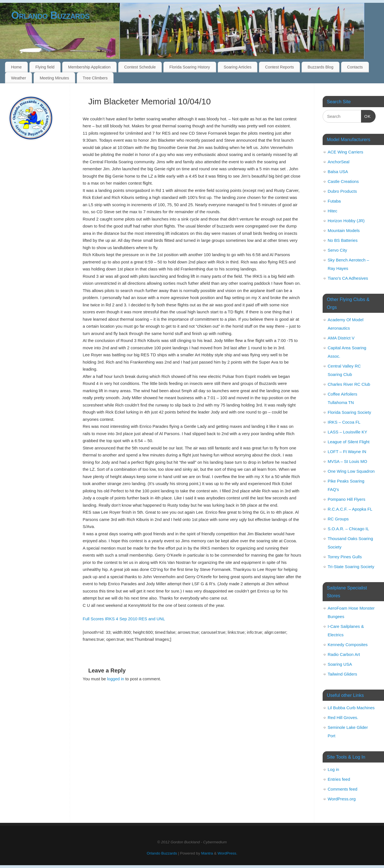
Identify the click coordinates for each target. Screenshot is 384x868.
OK (366, 116)
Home (16, 67)
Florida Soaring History (190, 67)
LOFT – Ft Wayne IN (347, 452)
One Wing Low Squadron (351, 471)
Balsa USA (338, 172)
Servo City (337, 250)
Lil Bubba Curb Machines (351, 708)
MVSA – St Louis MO (347, 461)
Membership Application (89, 67)
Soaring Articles (238, 67)
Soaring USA (340, 664)
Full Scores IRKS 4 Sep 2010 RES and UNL (124, 619)
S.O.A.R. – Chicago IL (348, 529)
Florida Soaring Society (349, 412)
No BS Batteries (343, 240)
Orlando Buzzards (50, 15)
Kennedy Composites (348, 645)
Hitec (332, 211)
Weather (18, 78)
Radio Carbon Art (344, 654)
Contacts (355, 67)
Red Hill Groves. (343, 717)
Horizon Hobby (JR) (346, 221)
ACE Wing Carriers (345, 152)
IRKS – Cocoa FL (344, 422)
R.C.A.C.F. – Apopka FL (350, 509)
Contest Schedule (140, 67)
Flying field (45, 67)
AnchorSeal (339, 162)
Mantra (207, 853)
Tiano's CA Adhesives (348, 278)
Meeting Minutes (55, 78)
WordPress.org (342, 799)
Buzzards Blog (320, 67)
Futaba (334, 201)
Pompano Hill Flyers (346, 499)
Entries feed (339, 779)
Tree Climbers (95, 78)
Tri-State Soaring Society (351, 567)
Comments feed (343, 789)
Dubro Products (342, 191)
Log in (333, 769)
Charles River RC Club (349, 384)
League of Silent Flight (349, 442)
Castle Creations (343, 181)
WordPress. (227, 853)
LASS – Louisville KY (347, 432)
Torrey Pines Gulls (345, 557)
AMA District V (341, 338)
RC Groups (338, 519)
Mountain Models (344, 230)
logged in (116, 679)
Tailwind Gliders (342, 674)
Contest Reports (280, 67)
